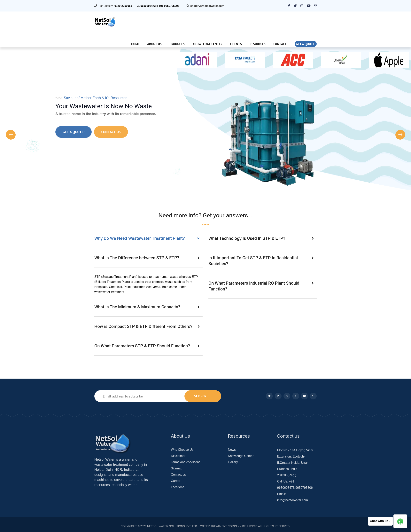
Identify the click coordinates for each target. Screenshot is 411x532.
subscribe (203, 396)
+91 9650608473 (145, 6)
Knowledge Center (207, 44)
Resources (258, 44)
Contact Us (111, 139)
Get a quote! (306, 44)
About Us (154, 44)
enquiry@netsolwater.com (207, 6)
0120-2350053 (123, 6)
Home (135, 44)
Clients (236, 44)
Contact (280, 44)
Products (177, 44)
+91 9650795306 (169, 6)
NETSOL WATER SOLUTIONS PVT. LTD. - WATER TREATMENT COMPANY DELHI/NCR (202, 526)
